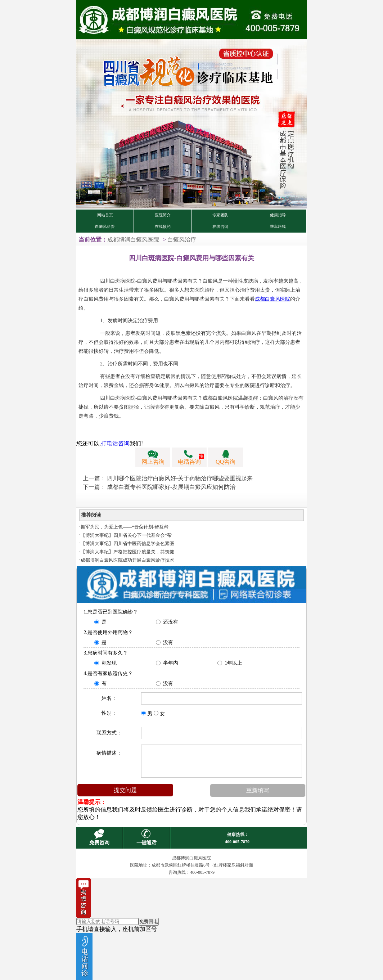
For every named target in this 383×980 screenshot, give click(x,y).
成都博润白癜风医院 (133, 240)
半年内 (171, 663)
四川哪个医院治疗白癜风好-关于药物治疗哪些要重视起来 (180, 478)
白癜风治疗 (182, 240)
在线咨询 (220, 227)
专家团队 (220, 215)
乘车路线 (278, 227)
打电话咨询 (115, 443)
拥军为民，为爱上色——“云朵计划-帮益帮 (125, 527)
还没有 (171, 622)
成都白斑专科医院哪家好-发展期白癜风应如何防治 (171, 487)
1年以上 (233, 663)
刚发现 (109, 663)
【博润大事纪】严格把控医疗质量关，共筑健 (127, 552)
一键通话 (147, 842)
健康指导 (278, 215)
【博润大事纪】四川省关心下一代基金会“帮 (126, 535)
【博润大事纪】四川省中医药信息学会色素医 (127, 543)
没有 (168, 642)
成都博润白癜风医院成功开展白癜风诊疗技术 (127, 560)
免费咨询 (99, 842)
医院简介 (163, 215)
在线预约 (163, 227)
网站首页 (105, 215)
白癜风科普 (105, 227)
